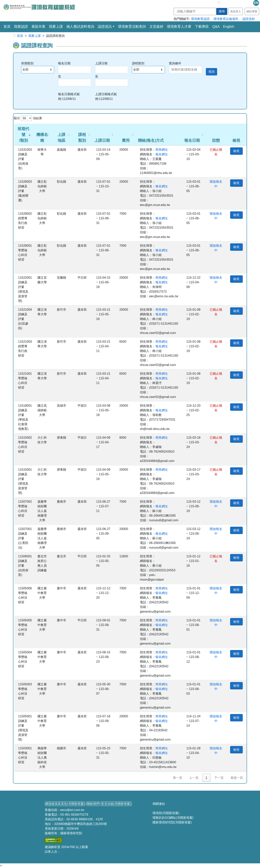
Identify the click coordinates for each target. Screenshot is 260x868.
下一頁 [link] (219, 778)
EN (256, 3)
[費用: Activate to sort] (126, 134)
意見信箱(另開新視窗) (116, 804)
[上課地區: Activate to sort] (62, 134)
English (229, 27)
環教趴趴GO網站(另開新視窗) (173, 818)
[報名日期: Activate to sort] (194, 134)
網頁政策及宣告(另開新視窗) (65, 804)
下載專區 (202, 27)
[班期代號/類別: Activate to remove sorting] (23, 134)
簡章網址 (162, 150)
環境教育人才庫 (179, 27)
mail (248, 3)
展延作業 (38, 27)
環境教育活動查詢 (132, 27)
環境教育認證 (200, 19)
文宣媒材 (156, 27)
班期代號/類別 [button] (23, 135)
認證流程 (249, 19)
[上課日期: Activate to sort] (104, 134)
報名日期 (64, 63)
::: (219, 2)
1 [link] (206, 778)
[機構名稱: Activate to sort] (42, 134)
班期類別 (27, 63)
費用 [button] (126, 140)
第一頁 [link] (178, 778)
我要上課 (56, 27)
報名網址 (162, 154)
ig (233, 3)
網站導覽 (252, 11)
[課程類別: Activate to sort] (82, 134)
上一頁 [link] (194, 778)
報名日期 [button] (192, 140)
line (225, 3)
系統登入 (236, 11)
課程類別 (138, 63)
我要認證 (21, 27)
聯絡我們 (93, 804)
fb (241, 3)
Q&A (216, 27)
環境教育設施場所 (226, 19)
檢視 (236, 151)
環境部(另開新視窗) (166, 813)
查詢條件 (175, 63)
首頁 (7, 26)
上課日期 (101, 63)
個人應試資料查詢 (80, 27)
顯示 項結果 (28, 118)
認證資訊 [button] (105, 27)
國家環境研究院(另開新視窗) (172, 822)
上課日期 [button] (102, 140)
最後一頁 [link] (237, 778)
